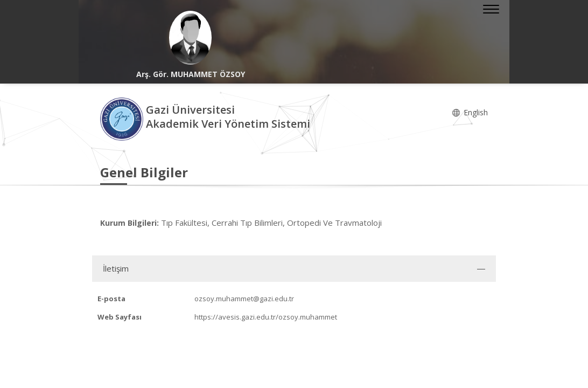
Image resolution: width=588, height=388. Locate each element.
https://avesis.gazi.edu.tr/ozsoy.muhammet (266, 317)
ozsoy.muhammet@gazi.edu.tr (244, 299)
